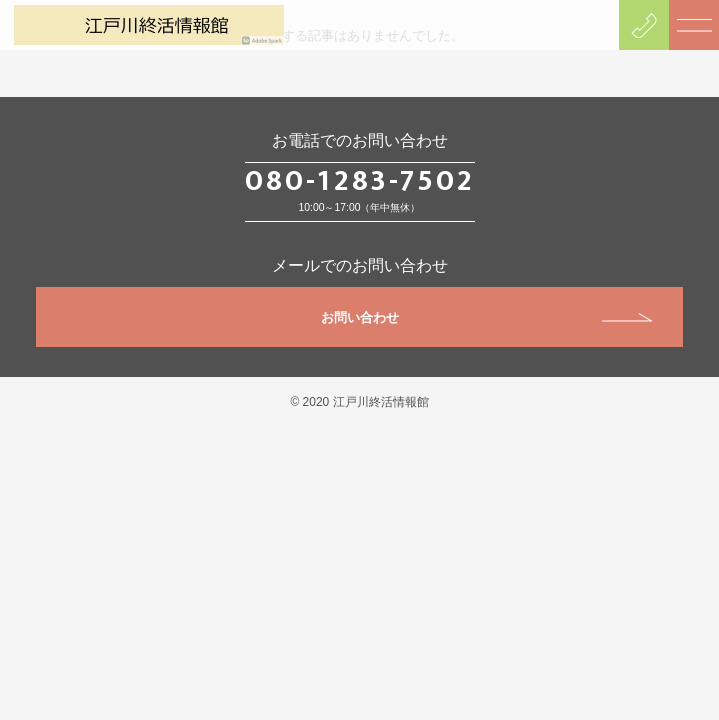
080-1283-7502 (360, 181)
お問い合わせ (487, 317)
